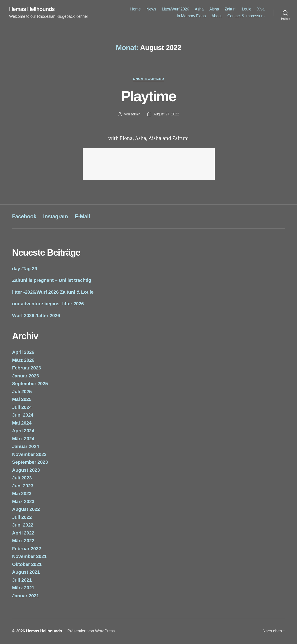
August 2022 (26, 509)
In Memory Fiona (191, 16)
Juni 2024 (23, 415)
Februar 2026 (27, 368)
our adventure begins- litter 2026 (48, 304)
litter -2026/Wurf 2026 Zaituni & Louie (53, 292)
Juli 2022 (22, 517)
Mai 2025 (22, 399)
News (151, 9)
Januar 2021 (25, 596)
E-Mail (82, 216)
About (217, 16)
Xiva (261, 9)
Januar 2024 (25, 446)
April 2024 (23, 431)
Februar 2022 (27, 549)
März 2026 (23, 360)
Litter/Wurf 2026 (176, 9)
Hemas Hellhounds (32, 9)
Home (135, 9)
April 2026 (23, 352)
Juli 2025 (22, 391)
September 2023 (30, 462)
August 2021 (26, 572)
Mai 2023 (22, 493)
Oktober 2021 (27, 564)
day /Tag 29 (25, 269)
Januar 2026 (25, 376)
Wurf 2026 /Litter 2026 (36, 315)
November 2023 (29, 454)
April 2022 (23, 533)
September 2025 (30, 383)
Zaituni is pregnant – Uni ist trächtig (52, 280)
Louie (247, 9)
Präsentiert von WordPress (91, 631)
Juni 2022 (23, 525)
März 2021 (23, 588)
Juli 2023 (22, 478)
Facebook (24, 216)
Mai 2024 (22, 423)
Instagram (56, 216)
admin (136, 114)
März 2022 (23, 541)
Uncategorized (149, 79)
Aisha (214, 9)
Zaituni (230, 9)
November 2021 (29, 556)
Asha (199, 9)
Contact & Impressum (246, 16)
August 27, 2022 (166, 114)
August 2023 (26, 470)
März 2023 (23, 501)
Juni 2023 (23, 486)
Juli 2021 (22, 580)
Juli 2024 (22, 407)
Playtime (148, 96)
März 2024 (23, 439)
